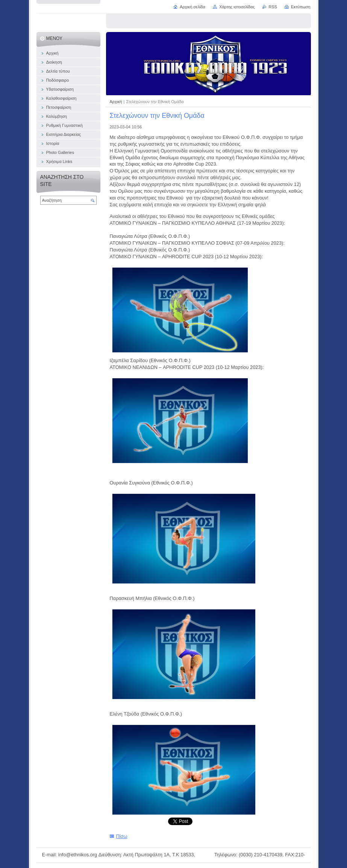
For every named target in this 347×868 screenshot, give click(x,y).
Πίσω (122, 836)
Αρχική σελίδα (192, 7)
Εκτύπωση (301, 7)
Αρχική (117, 102)
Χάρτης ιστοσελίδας (237, 7)
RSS (273, 7)
